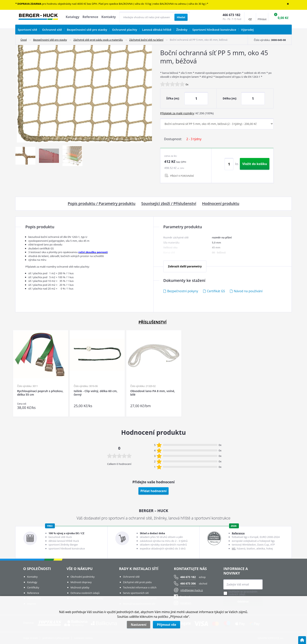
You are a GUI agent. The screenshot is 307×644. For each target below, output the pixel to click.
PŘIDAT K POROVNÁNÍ (182, 176)
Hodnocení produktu (221, 204)
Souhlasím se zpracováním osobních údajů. (243, 593)
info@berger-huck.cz (192, 590)
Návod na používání (248, 291)
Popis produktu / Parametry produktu (102, 204)
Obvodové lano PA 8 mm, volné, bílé (153, 393)
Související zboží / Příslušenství (169, 204)
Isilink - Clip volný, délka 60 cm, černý (95, 393)
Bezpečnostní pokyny (183, 291)
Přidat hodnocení (153, 491)
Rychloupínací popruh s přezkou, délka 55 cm (40, 393)
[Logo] (38, 17)
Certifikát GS (216, 291)
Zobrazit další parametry (185, 266)
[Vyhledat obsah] (181, 17)
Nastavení (139, 625)
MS (234, 548)
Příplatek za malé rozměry (177, 113)
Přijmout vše (166, 625)
